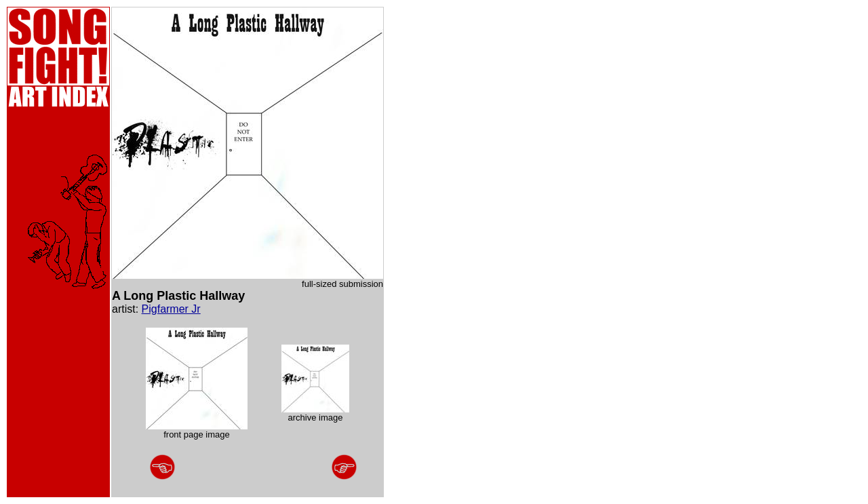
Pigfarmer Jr (171, 309)
